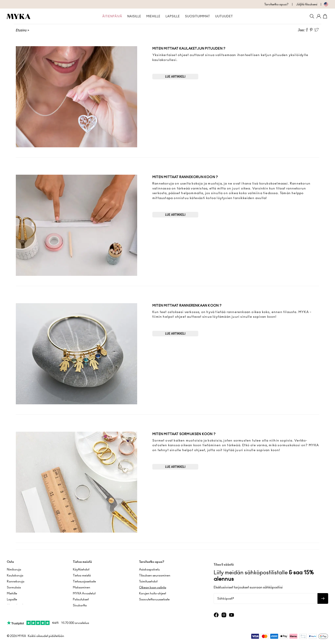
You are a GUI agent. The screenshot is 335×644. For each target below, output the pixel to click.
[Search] (312, 16)
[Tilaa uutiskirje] (323, 597)
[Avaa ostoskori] (326, 16)
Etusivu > (22, 30)
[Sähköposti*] (266, 597)
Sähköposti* (226, 597)
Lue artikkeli (175, 77)
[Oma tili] (319, 16)
